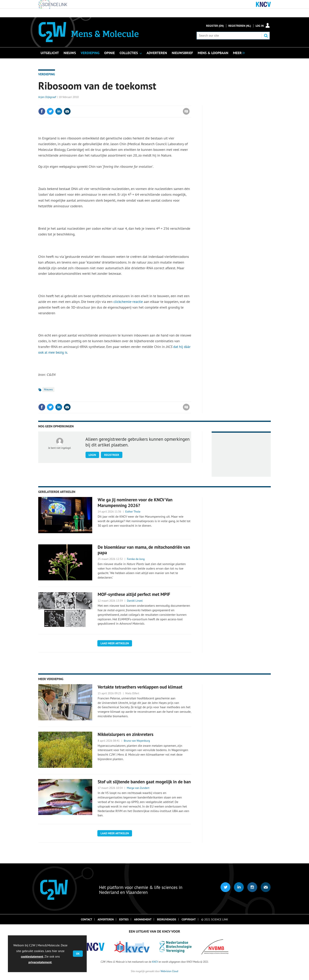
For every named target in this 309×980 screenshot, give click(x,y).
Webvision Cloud (169, 971)
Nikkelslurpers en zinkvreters (126, 734)
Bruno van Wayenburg (137, 741)
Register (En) (215, 26)
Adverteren (106, 919)
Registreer (112, 455)
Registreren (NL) (240, 26)
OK (78, 954)
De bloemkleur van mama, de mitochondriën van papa (144, 550)
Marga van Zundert (138, 788)
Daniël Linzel (135, 601)
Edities (124, 919)
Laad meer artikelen (115, 643)
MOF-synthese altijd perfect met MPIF (134, 594)
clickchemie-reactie (128, 302)
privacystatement (40, 962)
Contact (87, 919)
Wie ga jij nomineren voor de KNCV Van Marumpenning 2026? (135, 502)
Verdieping (47, 74)
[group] (238, 53)
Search (266, 36)
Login (92, 455)
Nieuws (48, 389)
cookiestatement (32, 956)
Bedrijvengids (167, 919)
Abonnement (143, 919)
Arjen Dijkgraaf (47, 97)
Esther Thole (133, 512)
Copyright (189, 919)
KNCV (155, 962)
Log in (260, 26)
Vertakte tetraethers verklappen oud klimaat (140, 687)
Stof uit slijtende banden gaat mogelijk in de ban (144, 782)
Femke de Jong (136, 559)
